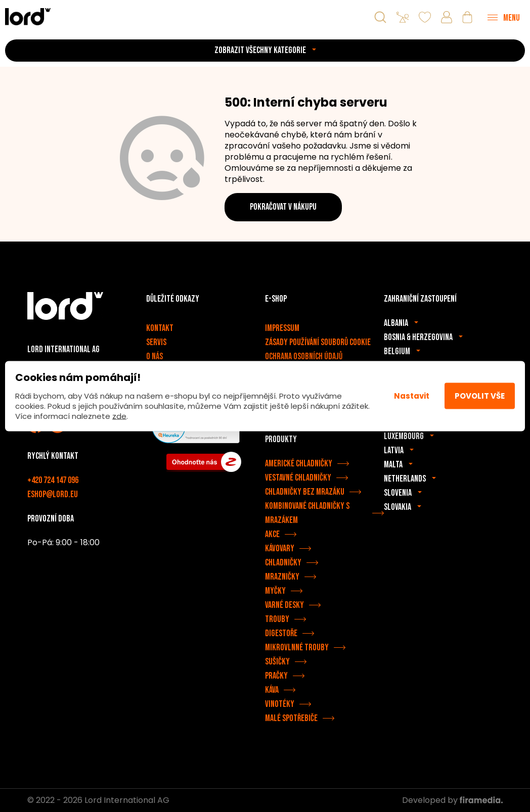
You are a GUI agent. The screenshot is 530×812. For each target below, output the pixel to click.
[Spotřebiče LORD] (28, 16)
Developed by (452, 800)
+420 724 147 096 (53, 480)
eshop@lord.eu (53, 494)
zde (119, 416)
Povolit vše (480, 396)
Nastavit (412, 396)
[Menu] (504, 17)
